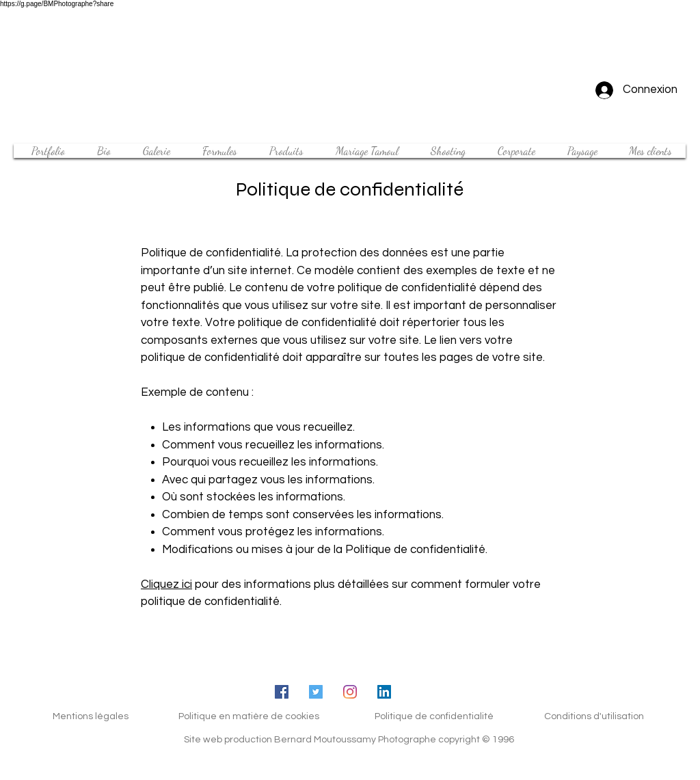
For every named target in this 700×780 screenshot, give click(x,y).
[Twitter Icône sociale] (316, 692)
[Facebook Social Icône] (282, 692)
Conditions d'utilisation (594, 716)
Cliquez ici (166, 584)
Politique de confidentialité (434, 716)
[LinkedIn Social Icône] (384, 692)
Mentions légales (91, 716)
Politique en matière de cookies (249, 716)
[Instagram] (350, 692)
